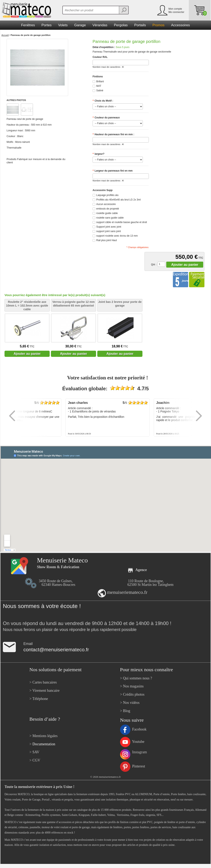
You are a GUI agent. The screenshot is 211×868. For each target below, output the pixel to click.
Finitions (98, 77)
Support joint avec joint (109, 227)
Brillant (100, 81)
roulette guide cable (107, 213)
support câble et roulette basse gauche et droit (122, 222)
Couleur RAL (100, 57)
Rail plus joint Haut (107, 240)
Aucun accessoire (106, 204)
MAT (99, 86)
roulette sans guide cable (110, 218)
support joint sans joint (108, 231)
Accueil (5, 35)
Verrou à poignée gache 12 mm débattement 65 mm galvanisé (73, 304)
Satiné (100, 90)
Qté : (154, 265)
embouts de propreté (108, 209)
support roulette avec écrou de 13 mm (117, 236)
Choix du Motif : (103, 101)
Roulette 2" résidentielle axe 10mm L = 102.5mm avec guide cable (27, 306)
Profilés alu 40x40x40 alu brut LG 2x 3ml (118, 200)
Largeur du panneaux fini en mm (113, 171)
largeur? (99, 154)
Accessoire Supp (103, 190)
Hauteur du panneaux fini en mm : (113, 134)
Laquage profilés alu (107, 195)
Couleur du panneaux (106, 118)
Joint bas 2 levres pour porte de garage (120, 304)
